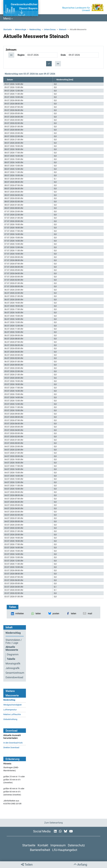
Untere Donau (50, 29)
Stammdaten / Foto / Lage (14, 641)
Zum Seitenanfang (53, 823)
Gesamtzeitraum (15, 673)
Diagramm (13, 654)
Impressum (58, 845)
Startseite (8, 29)
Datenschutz (76, 845)
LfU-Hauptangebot (65, 850)
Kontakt (43, 845)
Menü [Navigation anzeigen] (7, 18)
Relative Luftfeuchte (12, 714)
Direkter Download (11, 748)
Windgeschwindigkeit (12, 705)
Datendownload (14, 677)
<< (11, 55)
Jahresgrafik (13, 668)
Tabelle (11, 659)
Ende (63, 55)
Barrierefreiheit (40, 850)
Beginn (21, 55)
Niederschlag (35, 29)
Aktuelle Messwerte (12, 648)
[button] (6, 80)
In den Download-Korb (13, 743)
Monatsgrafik (13, 664)
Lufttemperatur (10, 710)
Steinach (63, 29)
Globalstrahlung (10, 719)
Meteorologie (21, 29)
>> (58, 64)
